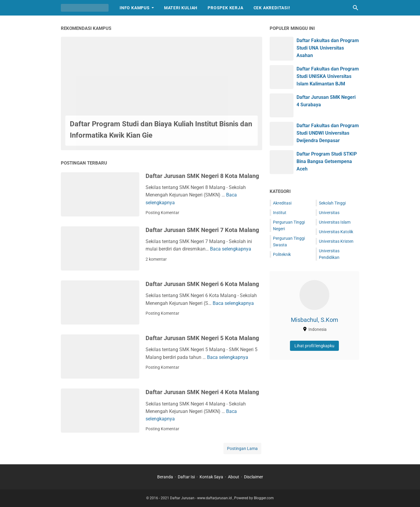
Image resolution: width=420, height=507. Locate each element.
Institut (280, 213)
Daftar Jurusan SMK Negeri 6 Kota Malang (202, 284)
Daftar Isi (186, 477)
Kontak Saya (211, 477)
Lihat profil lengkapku (314, 346)
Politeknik (282, 254)
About (234, 477)
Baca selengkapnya (231, 249)
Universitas (329, 213)
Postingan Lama (242, 448)
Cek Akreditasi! (272, 8)
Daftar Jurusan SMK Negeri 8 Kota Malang (202, 176)
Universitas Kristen (336, 241)
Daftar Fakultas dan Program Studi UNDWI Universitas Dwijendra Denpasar (328, 133)
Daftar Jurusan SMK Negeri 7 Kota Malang (202, 230)
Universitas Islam (335, 222)
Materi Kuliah (181, 8)
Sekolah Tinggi (332, 203)
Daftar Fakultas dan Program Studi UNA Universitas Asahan (328, 48)
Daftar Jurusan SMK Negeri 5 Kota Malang (202, 338)
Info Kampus (135, 8)
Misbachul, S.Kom (315, 320)
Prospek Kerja (225, 8)
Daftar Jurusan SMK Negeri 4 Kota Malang (202, 392)
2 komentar (156, 259)
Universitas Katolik (336, 232)
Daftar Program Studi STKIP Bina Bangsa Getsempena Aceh (327, 161)
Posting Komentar (162, 213)
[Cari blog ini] (356, 8)
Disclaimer (254, 477)
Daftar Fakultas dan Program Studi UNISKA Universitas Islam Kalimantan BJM (328, 76)
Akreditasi (282, 203)
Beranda (165, 477)
